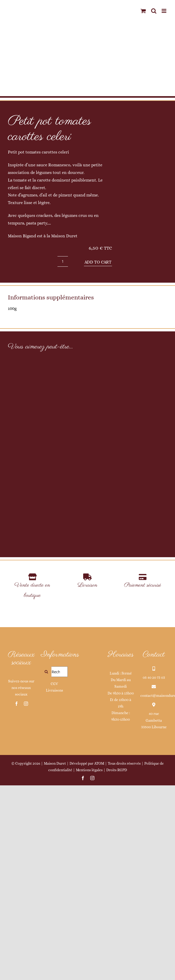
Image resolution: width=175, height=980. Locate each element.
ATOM (99, 958)
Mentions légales (89, 965)
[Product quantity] (63, 261)
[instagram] (26, 898)
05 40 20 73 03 (154, 872)
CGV (54, 878)
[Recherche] (46, 866)
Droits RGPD (117, 965)
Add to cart (98, 262)
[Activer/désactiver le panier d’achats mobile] (143, 11)
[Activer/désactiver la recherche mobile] (154, 11)
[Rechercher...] (54, 866)
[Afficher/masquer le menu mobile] (164, 11)
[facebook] (17, 898)
